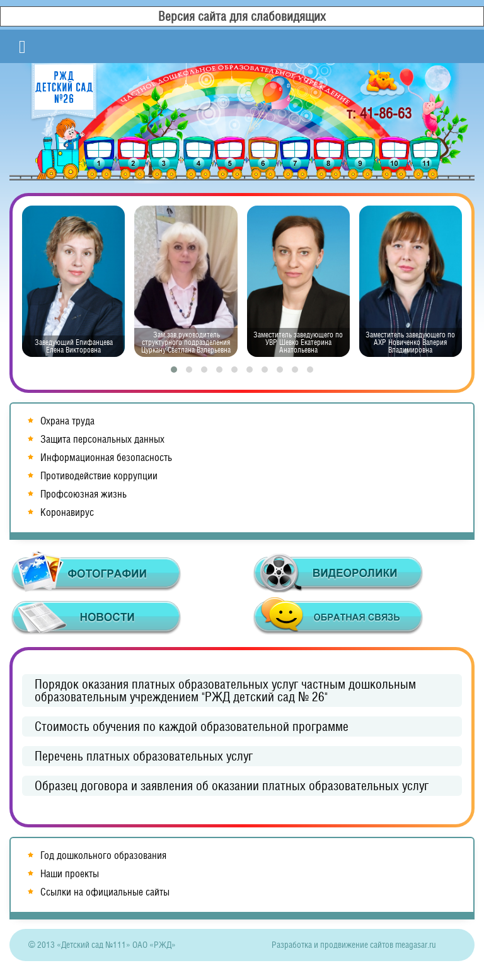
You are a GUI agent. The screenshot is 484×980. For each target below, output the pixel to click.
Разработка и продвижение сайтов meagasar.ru (354, 945)
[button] (174, 370)
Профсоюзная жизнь (84, 494)
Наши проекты (70, 874)
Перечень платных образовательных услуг (144, 756)
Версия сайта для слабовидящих (242, 16)
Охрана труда (67, 421)
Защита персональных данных (102, 439)
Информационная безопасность (106, 458)
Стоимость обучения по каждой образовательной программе (192, 726)
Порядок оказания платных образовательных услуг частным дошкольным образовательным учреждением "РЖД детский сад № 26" (225, 691)
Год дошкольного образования (103, 855)
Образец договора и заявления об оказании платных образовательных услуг (232, 786)
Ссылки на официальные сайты (105, 892)
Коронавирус (67, 512)
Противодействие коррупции (99, 476)
